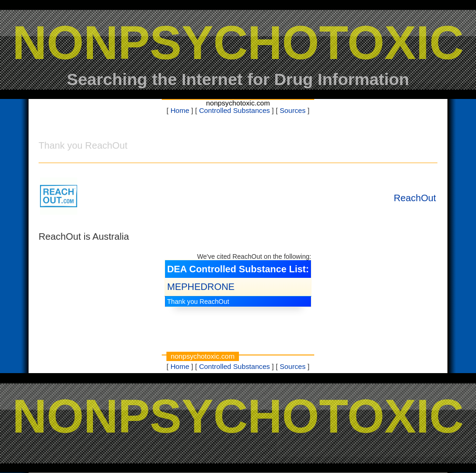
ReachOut (415, 198)
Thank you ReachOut (198, 302)
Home (180, 110)
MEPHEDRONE (201, 287)
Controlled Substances (235, 110)
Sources (293, 110)
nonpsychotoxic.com (238, 103)
